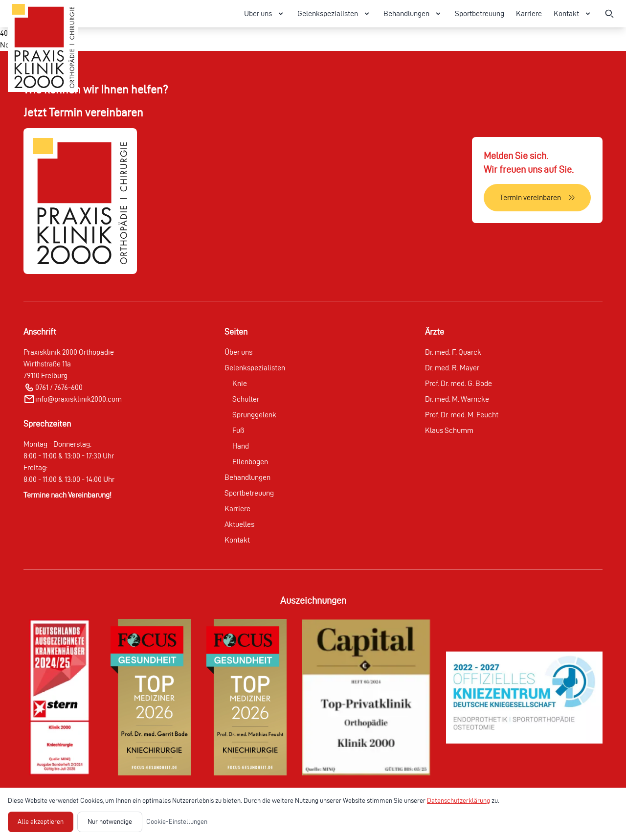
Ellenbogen (250, 462)
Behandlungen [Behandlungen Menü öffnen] (413, 14)
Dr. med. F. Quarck (453, 352)
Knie (240, 383)
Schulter (246, 399)
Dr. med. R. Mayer (452, 368)
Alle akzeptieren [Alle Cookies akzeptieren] (41, 822)
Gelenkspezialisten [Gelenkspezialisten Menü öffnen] (335, 14)
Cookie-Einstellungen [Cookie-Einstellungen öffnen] (177, 822)
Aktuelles (239, 524)
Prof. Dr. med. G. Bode (458, 383)
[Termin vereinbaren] (537, 198)
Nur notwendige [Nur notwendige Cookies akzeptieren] (110, 822)
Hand (241, 446)
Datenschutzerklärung (458, 801)
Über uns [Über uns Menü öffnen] (265, 14)
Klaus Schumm (449, 430)
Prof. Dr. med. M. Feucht (462, 415)
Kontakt (237, 540)
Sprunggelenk (254, 415)
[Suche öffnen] (609, 14)
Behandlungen (247, 477)
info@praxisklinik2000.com (78, 399)
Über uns (238, 352)
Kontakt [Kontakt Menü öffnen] (573, 14)
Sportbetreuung (480, 13)
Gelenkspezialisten (255, 368)
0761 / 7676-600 (59, 387)
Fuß (238, 430)
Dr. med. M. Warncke (457, 399)
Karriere (529, 13)
